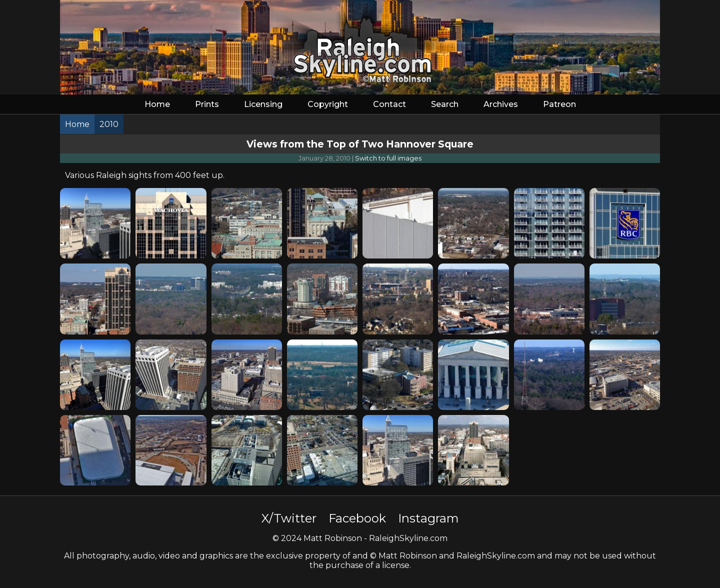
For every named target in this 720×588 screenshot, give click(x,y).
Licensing (263, 104)
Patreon (559, 104)
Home (157, 104)
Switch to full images (388, 158)
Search (445, 104)
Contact (389, 104)
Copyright (328, 104)
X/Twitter (289, 518)
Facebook (357, 518)
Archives (501, 104)
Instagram (428, 518)
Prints (207, 104)
